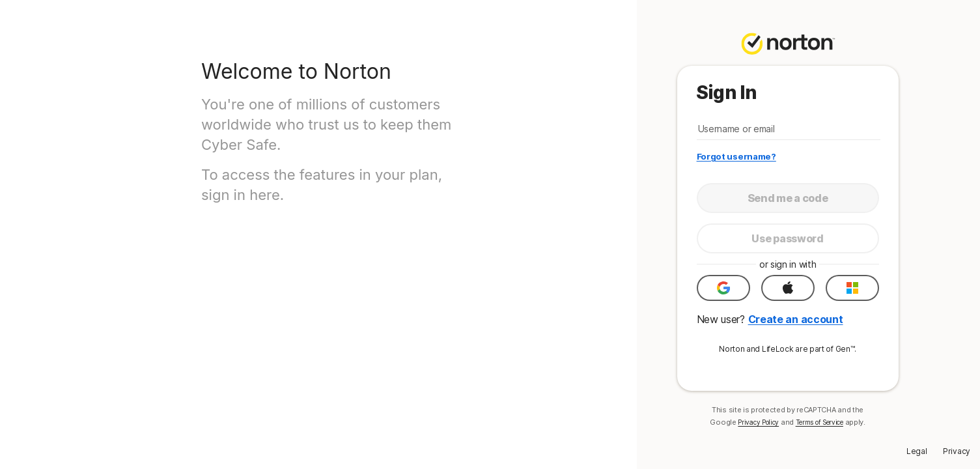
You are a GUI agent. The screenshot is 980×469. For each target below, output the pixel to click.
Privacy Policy (758, 422)
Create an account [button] (796, 319)
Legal (917, 451)
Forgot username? (736, 156)
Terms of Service (819, 422)
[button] (723, 288)
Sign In (726, 92)
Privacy (957, 451)
